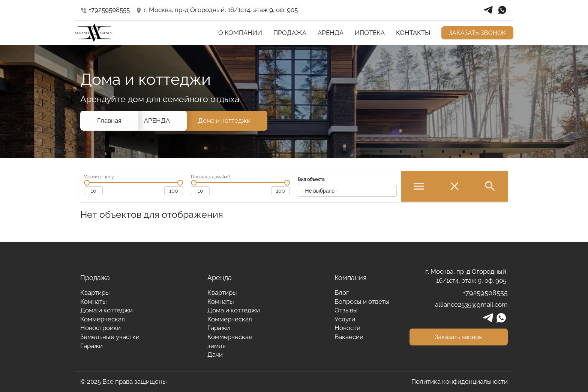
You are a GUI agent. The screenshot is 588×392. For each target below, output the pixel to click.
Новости (347, 328)
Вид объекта (311, 179)
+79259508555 (105, 10)
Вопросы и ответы (362, 302)
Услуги (345, 319)
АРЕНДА (331, 33)
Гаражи (91, 346)
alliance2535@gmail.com (471, 305)
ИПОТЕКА (370, 33)
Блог (342, 292)
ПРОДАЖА (290, 33)
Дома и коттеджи (224, 121)
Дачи (215, 354)
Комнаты (94, 302)
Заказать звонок (459, 337)
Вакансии (349, 337)
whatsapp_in (502, 10)
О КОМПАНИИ (240, 33)
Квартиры (95, 292)
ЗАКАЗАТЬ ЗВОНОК (477, 33)
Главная (109, 121)
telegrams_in (488, 10)
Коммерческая (103, 319)
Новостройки (100, 328)
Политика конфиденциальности (460, 381)
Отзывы (346, 310)
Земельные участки (110, 337)
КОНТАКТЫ (413, 33)
